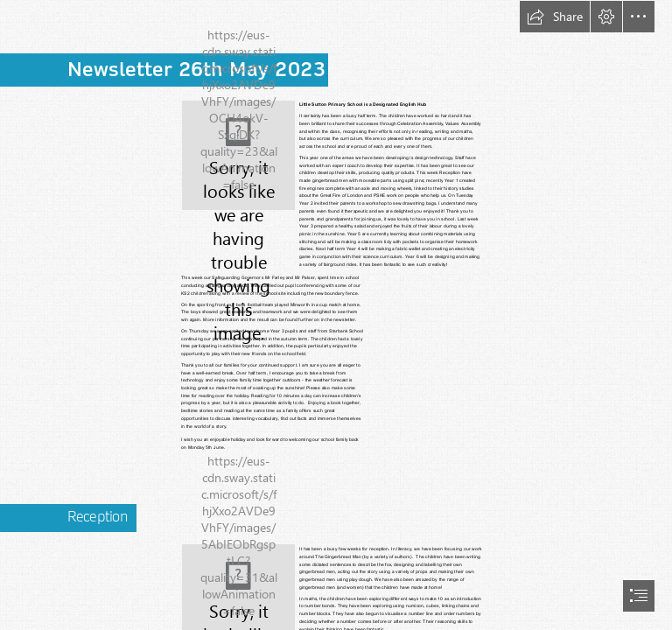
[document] (336, 315)
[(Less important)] (238, 155)
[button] (555, 17)
